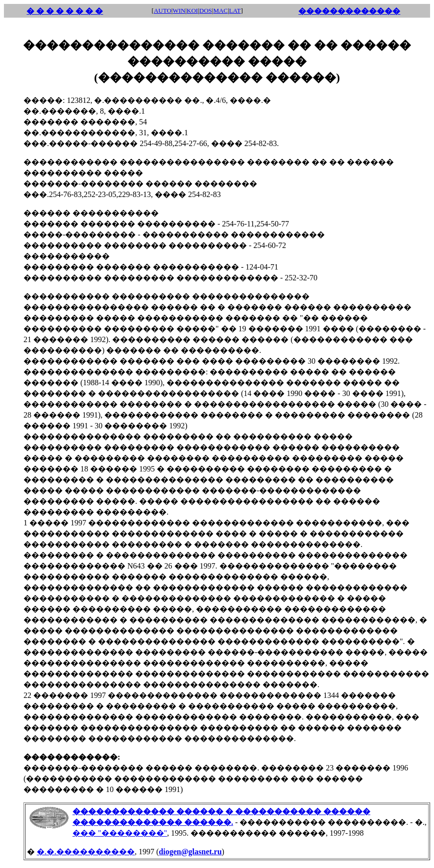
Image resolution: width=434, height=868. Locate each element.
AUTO (163, 11)
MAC (220, 11)
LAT (235, 11)
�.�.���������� (86, 852)
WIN (179, 11)
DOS (206, 11)
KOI (192, 11)
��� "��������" (120, 833)
